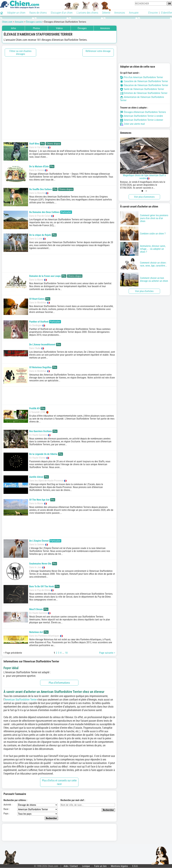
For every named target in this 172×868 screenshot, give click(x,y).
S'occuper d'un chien (62, 13)
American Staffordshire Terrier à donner (142, 120)
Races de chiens (38, 13)
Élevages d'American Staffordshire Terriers (143, 112)
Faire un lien (100, 866)
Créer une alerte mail (132, 124)
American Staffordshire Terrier (21, 700)
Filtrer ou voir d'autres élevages (20, 53)
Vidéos (59, 28)
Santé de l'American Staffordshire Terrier (142, 89)
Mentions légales (119, 866)
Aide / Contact (71, 866)
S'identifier (166, 13)
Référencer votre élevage (98, 51)
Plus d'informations (59, 683)
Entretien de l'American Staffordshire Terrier (144, 93)
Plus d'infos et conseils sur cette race (59, 782)
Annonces (120, 13)
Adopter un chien (16, 13)
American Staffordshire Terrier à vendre (142, 116)
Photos (36, 28)
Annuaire (134, 13)
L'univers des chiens (87, 13)
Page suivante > (107, 653)
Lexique (86, 866)
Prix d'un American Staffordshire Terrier (142, 77)
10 (66, 653)
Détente (106, 13)
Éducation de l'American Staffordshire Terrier (144, 85)
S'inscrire (153, 13)
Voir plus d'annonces (144, 197)
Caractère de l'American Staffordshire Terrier (144, 81)
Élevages (82, 28)
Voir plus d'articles (144, 291)
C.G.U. (135, 866)
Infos (13, 28)
